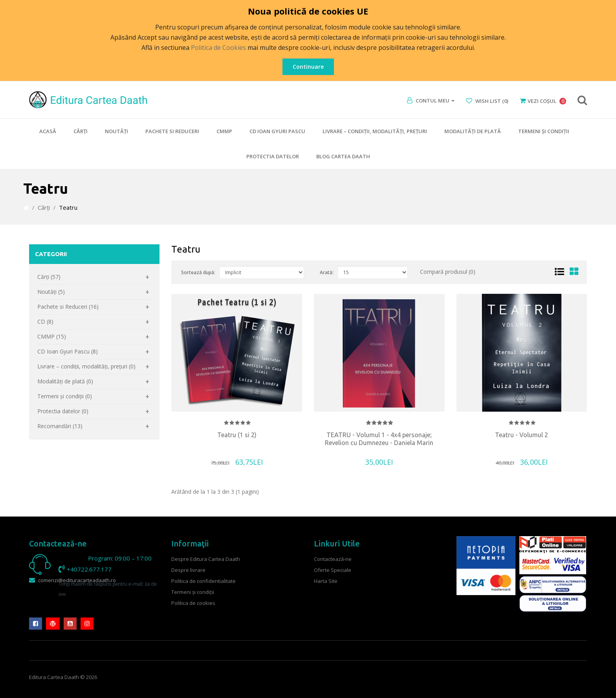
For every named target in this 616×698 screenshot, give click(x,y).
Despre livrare (188, 570)
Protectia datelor (273, 156)
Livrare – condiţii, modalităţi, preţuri (375, 131)
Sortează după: (198, 272)
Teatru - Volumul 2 (522, 435)
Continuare (308, 67)
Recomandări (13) (60, 426)
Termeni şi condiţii (544, 131)
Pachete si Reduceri (172, 131)
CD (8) (45, 322)
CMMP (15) (52, 336)
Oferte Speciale (333, 570)
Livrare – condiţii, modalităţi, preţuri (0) (86, 366)
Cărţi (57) (49, 277)
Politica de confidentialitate (203, 581)
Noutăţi (116, 131)
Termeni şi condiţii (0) (65, 396)
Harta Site (326, 581)
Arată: (327, 272)
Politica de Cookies (218, 48)
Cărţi (81, 131)
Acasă (48, 131)
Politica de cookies (193, 603)
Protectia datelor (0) (63, 411)
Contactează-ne (333, 559)
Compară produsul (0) (448, 272)
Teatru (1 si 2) (237, 435)
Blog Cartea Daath (343, 156)
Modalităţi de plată (473, 131)
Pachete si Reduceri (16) (68, 307)
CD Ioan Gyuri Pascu (277, 131)
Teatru (68, 207)
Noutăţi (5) (51, 292)
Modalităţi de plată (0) (65, 381)
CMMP (224, 131)
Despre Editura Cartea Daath (206, 559)
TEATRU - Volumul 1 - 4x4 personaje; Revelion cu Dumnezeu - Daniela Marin (379, 439)
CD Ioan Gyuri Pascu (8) (68, 351)
